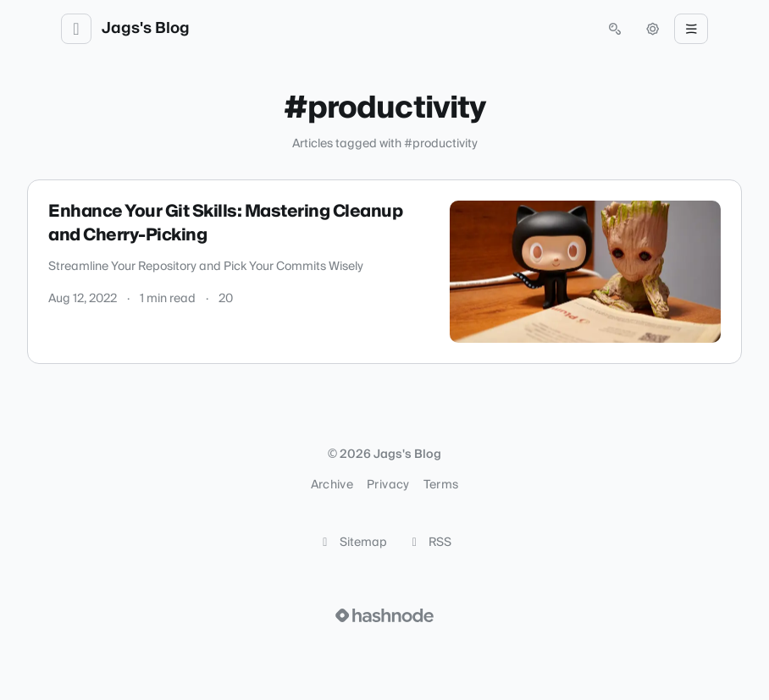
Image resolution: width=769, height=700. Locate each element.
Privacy (388, 485)
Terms (441, 485)
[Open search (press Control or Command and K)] (615, 29)
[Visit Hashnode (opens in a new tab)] (384, 615)
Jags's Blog (146, 29)
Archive (332, 485)
